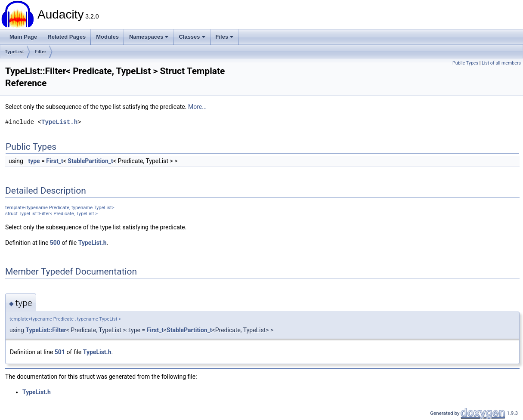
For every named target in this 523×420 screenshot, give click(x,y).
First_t (54, 161)
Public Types (465, 63)
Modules (107, 37)
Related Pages (67, 37)
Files (225, 37)
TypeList (14, 52)
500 (55, 243)
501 (60, 352)
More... (197, 107)
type (34, 161)
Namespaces (149, 37)
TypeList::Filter (46, 330)
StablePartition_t (90, 161)
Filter (40, 52)
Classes (192, 37)
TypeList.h (59, 122)
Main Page (23, 37)
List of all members (501, 63)
